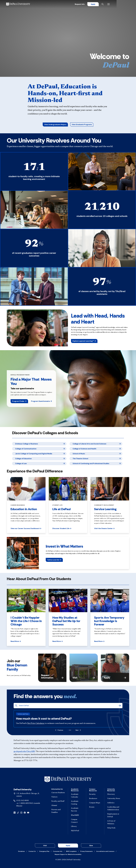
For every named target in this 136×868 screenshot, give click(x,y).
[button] (84, 341)
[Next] (78, 730)
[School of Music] (96, 454)
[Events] (95, 807)
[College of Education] (39, 459)
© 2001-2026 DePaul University (68, 860)
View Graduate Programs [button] (82, 125)
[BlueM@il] (77, 815)
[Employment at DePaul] (114, 815)
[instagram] (21, 812)
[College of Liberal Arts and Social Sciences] (96, 444)
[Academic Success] (77, 810)
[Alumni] (58, 806)
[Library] (77, 827)
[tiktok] (18, 812)
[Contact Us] (32, 851)
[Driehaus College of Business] (39, 444)
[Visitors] (58, 797)
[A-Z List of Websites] (114, 822)
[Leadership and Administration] (114, 809)
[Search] (120, 706)
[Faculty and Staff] (58, 801)
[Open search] (122, 4)
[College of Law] (39, 463)
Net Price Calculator (36, 723)
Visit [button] (45, 846)
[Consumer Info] (58, 851)
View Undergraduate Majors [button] (55, 125)
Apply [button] (68, 846)
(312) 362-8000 (22, 801)
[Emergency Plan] (44, 851)
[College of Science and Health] (96, 449)
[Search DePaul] (69, 706)
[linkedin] (15, 812)
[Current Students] (58, 793)
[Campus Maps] (95, 803)
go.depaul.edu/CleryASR (24, 751)
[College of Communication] (39, 449)
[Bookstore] (95, 799)
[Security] (95, 794)
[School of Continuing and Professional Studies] (96, 463)
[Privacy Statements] (86, 851)
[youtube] (28, 812)
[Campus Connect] (77, 821)
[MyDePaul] (77, 831)
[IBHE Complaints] (71, 851)
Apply (112, 4)
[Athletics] (114, 803)
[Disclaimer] (21, 851)
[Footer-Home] (68, 779)
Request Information (52, 676)
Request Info (98, 4)
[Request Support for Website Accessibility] (68, 854)
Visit (84, 678)
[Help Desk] (114, 828)
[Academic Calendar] (77, 796)
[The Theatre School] (96, 459)
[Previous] (59, 730)
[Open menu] (128, 4)
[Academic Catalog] (77, 803)
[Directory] (114, 794)
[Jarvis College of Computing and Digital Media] (39, 454)
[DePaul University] (22, 4)
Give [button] (91, 846)
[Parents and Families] (58, 811)
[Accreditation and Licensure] (105, 851)
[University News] (114, 799)
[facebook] (25, 812)
